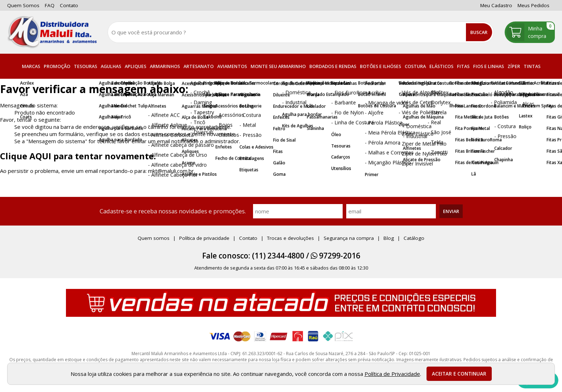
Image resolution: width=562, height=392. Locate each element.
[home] (52, 32)
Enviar (451, 211)
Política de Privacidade (392, 374)
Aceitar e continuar (459, 374)
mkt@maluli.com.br (171, 171)
